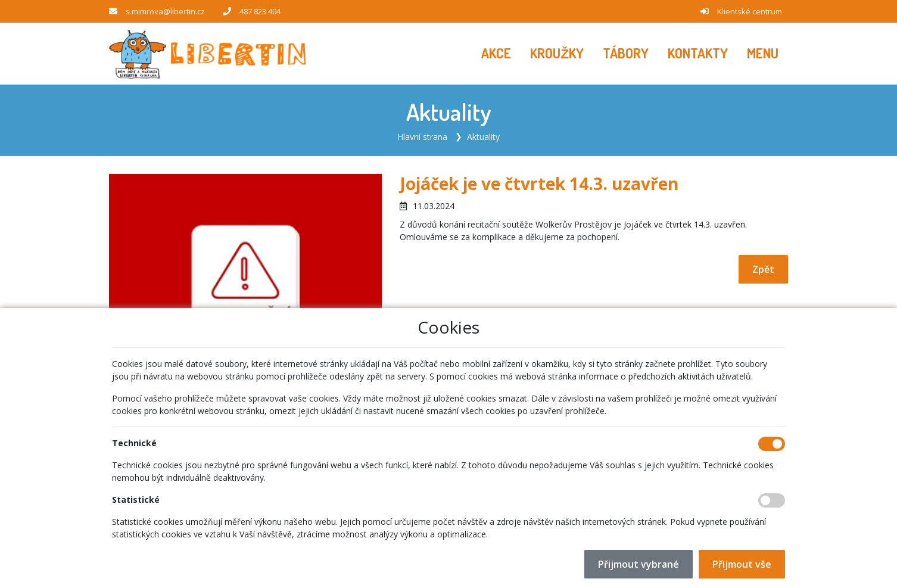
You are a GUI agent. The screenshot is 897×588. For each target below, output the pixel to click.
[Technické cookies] (772, 444)
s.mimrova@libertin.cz (165, 11)
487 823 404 (260, 11)
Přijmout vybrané (639, 564)
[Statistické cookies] (772, 500)
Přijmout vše (742, 564)
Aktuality (483, 137)
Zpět (763, 269)
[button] (763, 54)
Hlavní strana (422, 137)
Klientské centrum (750, 11)
